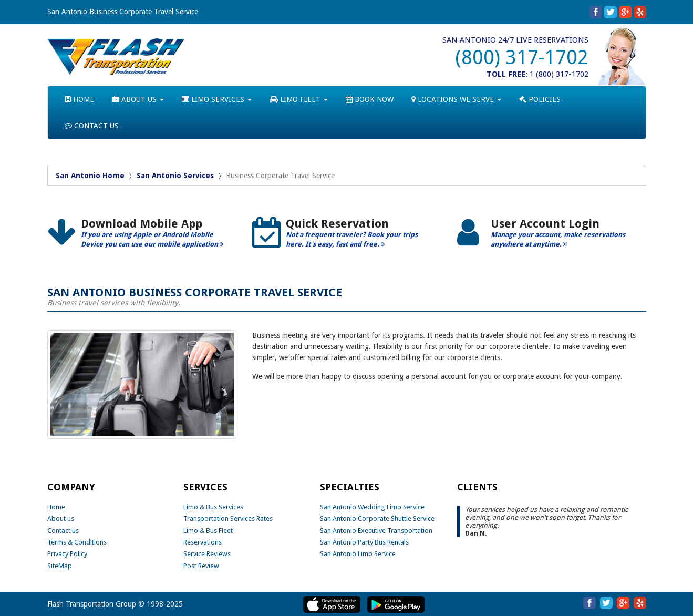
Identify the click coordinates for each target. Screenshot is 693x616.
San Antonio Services (175, 176)
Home (56, 507)
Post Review (201, 566)
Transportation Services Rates (228, 519)
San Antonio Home (90, 176)
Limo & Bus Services (213, 507)
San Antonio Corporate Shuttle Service (377, 519)
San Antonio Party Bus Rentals (364, 542)
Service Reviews (207, 554)
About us (61, 519)
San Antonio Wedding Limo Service (372, 507)
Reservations (203, 542)
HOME (79, 99)
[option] (142, 237)
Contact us (63, 531)
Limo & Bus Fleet (208, 531)
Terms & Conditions (77, 542)
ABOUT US (138, 99)
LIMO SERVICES (217, 99)
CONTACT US (92, 126)
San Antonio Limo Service (358, 554)
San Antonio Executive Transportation (376, 531)
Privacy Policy (67, 554)
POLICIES (540, 99)
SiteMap (60, 566)
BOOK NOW (370, 99)
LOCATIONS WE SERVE (456, 99)
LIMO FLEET (299, 99)
